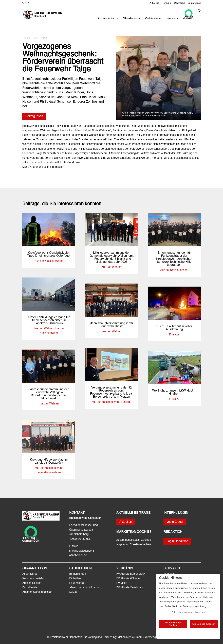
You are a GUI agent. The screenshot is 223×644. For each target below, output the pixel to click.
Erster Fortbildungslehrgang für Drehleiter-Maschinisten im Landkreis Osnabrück (49, 320)
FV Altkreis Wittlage (128, 579)
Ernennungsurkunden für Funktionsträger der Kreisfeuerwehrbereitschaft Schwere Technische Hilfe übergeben (174, 259)
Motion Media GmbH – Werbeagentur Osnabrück (147, 637)
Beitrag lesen (34, 116)
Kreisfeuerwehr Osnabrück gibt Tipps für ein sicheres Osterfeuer (49, 254)
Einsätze (174, 335)
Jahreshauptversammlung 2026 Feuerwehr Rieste (112, 325)
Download (179, 3)
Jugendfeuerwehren (49, 473)
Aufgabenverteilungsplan (37, 592)
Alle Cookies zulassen (204, 624)
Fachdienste (30, 588)
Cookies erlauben (140, 545)
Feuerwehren (77, 583)
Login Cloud (194, 3)
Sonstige (126, 402)
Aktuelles (154, 3)
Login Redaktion (177, 541)
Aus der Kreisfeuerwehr (49, 261)
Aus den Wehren (43, 329)
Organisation (107, 19)
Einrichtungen (78, 574)
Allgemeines (30, 574)
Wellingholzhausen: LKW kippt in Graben (174, 392)
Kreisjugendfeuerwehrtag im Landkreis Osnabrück (49, 461)
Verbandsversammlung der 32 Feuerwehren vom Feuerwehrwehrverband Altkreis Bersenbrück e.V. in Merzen (111, 392)
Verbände (151, 19)
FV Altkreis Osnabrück (130, 588)
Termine (167, 3)
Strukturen (130, 19)
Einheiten (75, 579)
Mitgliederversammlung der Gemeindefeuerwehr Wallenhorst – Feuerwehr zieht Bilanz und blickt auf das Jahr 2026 (112, 257)
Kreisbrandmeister (33, 579)
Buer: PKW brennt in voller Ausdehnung (174, 328)
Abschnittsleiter (32, 583)
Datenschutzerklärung (182, 612)
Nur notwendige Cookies (173, 624)
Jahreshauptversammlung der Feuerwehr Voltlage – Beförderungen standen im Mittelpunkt (49, 394)
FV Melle (122, 583)
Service (171, 19)
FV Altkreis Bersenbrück (131, 574)
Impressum (200, 612)
